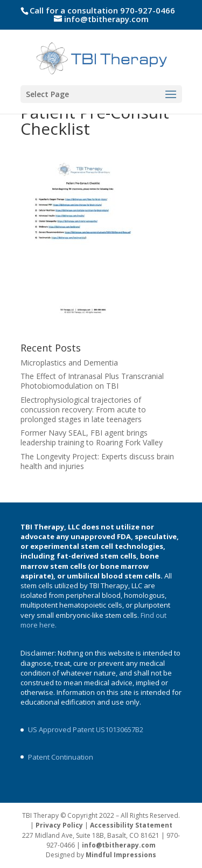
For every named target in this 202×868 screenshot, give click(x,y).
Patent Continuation (61, 757)
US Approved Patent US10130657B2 (86, 729)
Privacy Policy (59, 825)
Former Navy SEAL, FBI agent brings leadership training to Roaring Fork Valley (92, 438)
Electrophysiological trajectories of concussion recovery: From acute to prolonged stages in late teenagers (83, 409)
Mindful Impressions (121, 855)
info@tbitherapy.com (119, 845)
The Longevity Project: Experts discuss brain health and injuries (97, 461)
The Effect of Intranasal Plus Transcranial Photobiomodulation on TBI (92, 381)
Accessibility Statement (131, 825)
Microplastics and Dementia (69, 363)
